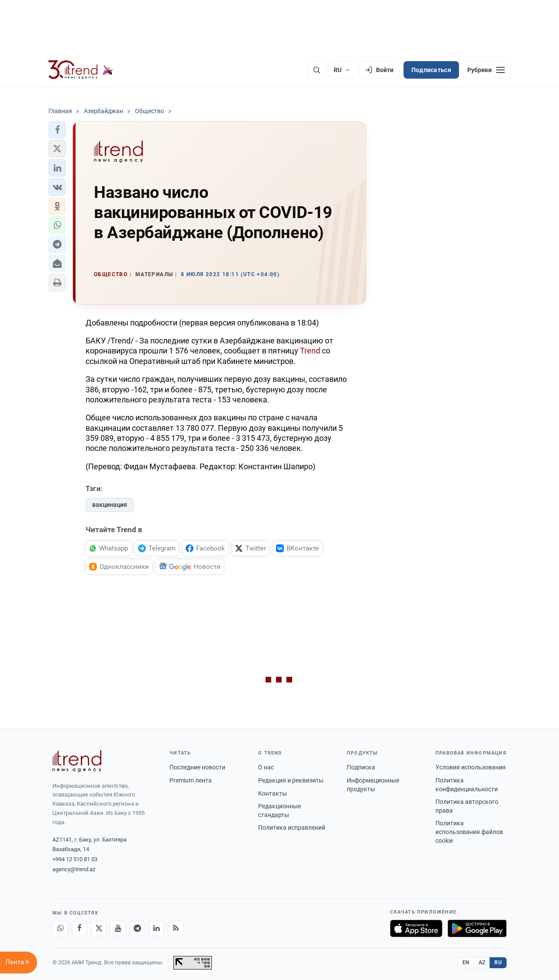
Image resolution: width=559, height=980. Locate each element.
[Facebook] (79, 928)
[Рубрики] (486, 70)
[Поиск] (317, 70)
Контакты (273, 793)
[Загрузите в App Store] (416, 928)
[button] (57, 130)
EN (466, 963)
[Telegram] (137, 928)
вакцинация (110, 505)
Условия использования (471, 767)
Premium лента (191, 780)
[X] (99, 928)
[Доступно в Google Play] (477, 928)
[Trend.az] (81, 70)
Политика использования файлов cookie (469, 832)
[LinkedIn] (156, 928)
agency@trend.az (74, 869)
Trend (310, 351)
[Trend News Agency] (77, 761)
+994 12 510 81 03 (75, 859)
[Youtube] (118, 928)
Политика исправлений (292, 828)
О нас (266, 767)
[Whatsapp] (60, 928)
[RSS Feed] (176, 928)
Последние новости (197, 767)
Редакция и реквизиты (291, 780)
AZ (482, 963)
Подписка (361, 767)
